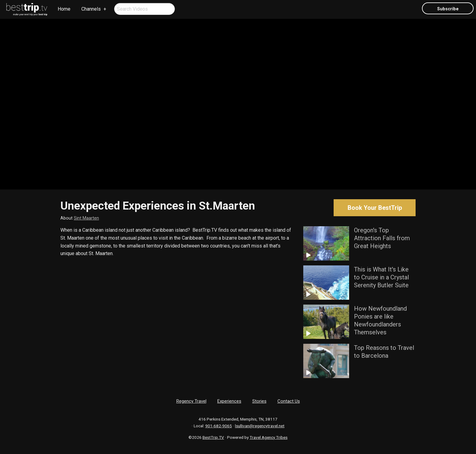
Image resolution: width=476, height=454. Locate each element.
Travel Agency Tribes (269, 437)
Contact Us (289, 401)
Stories (259, 401)
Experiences (229, 401)
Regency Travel (191, 401)
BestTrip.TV (213, 437)
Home (64, 9)
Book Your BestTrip (375, 208)
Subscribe (448, 9)
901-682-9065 (219, 426)
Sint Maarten (86, 218)
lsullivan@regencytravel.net (260, 426)
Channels (91, 9)
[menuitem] (27, 9)
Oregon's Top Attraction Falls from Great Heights (382, 238)
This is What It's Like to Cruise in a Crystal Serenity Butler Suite (381, 277)
